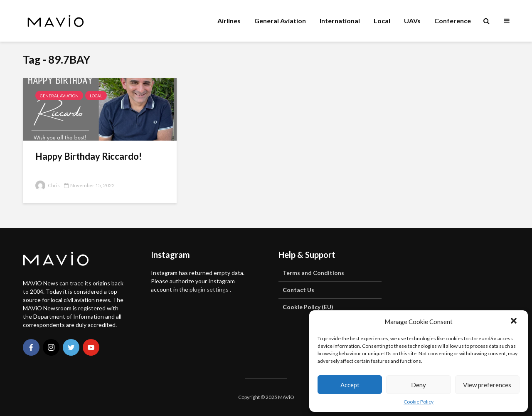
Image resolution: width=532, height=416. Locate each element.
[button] (515, 322)
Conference (453, 21)
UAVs (412, 21)
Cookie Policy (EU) (308, 307)
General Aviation (280, 21)
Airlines (229, 21)
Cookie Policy (419, 402)
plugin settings (210, 289)
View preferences (487, 385)
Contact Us (298, 290)
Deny (419, 385)
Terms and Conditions (313, 273)
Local (382, 21)
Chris (48, 185)
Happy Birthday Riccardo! (89, 156)
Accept (350, 385)
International (340, 21)
